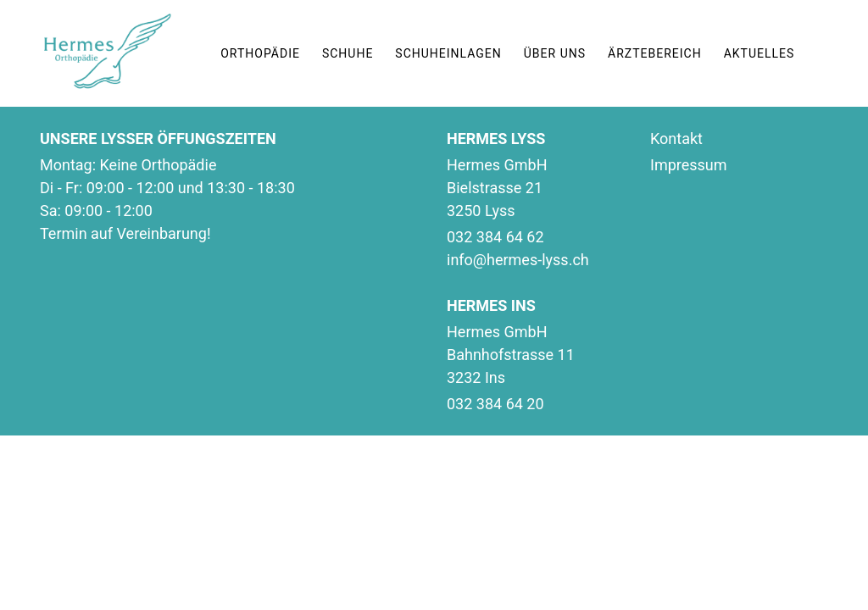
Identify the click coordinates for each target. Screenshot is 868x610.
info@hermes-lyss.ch (518, 260)
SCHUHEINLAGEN (448, 53)
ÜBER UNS (555, 53)
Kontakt (676, 139)
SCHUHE (348, 53)
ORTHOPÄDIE (260, 53)
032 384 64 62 (495, 237)
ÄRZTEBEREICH (655, 53)
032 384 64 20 (495, 404)
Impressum (689, 165)
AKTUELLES (759, 53)
